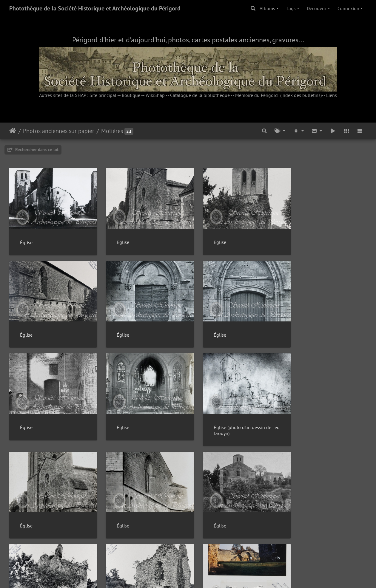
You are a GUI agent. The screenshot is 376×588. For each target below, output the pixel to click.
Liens (332, 95)
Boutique (131, 95)
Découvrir (316, 8)
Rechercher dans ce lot (33, 150)
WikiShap (155, 95)
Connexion (348, 8)
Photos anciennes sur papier (59, 131)
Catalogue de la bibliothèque (200, 95)
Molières (112, 131)
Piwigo (202, 575)
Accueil (13, 131)
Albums (267, 8)
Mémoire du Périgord (256, 95)
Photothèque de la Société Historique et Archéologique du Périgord (95, 8)
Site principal (103, 95)
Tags (291, 8)
